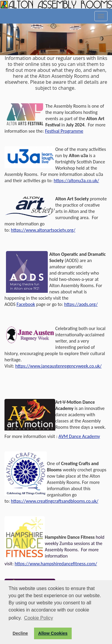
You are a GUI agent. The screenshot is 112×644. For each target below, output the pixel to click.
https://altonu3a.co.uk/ (76, 181)
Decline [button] (20, 633)
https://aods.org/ (81, 304)
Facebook (26, 304)
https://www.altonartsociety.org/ (43, 230)
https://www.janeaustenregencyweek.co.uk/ (58, 366)
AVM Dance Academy (79, 436)
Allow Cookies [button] (53, 633)
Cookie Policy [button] (39, 618)
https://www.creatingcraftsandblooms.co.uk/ (55, 501)
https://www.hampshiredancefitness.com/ (56, 564)
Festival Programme (64, 131)
